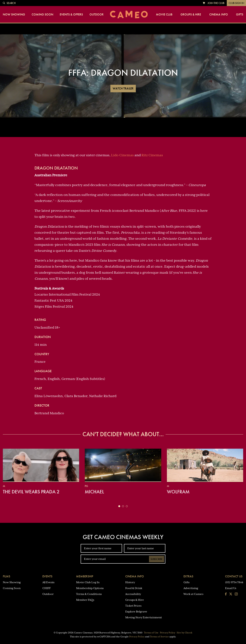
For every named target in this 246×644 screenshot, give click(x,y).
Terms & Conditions (89, 594)
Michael (94, 492)
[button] (119, 506)
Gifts (240, 15)
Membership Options (90, 588)
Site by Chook (184, 633)
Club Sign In (236, 3)
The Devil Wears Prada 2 (31, 492)
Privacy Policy (168, 633)
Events (47, 576)
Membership (85, 576)
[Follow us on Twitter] (231, 594)
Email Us (231, 588)
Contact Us (234, 576)
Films (6, 576)
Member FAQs (85, 600)
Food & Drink (134, 588)
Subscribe (157, 559)
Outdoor (97, 15)
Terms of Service (159, 637)
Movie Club (164, 15)
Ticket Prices (133, 606)
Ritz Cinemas (152, 155)
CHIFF (47, 588)
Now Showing (14, 15)
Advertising (191, 588)
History (130, 582)
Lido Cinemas (122, 155)
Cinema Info (219, 15)
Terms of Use (151, 633)
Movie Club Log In (88, 582)
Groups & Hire (191, 15)
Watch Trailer (123, 88)
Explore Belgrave (136, 612)
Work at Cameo (193, 594)
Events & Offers (71, 15)
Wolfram (178, 492)
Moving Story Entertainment (144, 617)
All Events (48, 582)
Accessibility (133, 594)
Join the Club (216, 3)
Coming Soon (42, 15)
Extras (188, 576)
